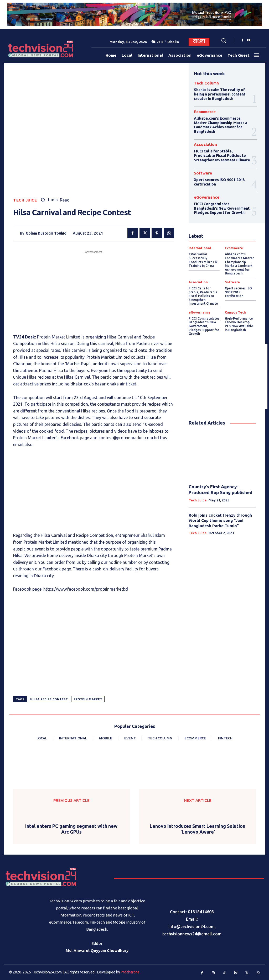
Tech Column (206, 83)
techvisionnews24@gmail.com (192, 934)
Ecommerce (205, 111)
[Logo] (21, 49)
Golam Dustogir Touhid (46, 233)
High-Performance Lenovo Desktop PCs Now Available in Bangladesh (240, 323)
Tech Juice (25, 200)
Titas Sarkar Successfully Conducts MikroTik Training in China (203, 259)
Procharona (130, 972)
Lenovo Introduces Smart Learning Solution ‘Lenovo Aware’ (198, 829)
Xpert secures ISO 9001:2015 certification (238, 291)
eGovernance (207, 197)
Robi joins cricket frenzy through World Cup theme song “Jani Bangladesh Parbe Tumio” (220, 519)
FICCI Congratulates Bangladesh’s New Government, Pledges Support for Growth (222, 208)
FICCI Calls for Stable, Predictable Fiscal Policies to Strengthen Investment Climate (222, 156)
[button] (224, 40)
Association (205, 144)
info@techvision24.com (192, 926)
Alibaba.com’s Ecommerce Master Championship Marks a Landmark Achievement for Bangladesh (220, 125)
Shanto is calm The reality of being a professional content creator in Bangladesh (219, 94)
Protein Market (88, 699)
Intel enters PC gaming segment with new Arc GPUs (71, 829)
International (200, 248)
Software (203, 173)
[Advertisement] (94, 292)
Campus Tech (235, 311)
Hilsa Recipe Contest (49, 699)
